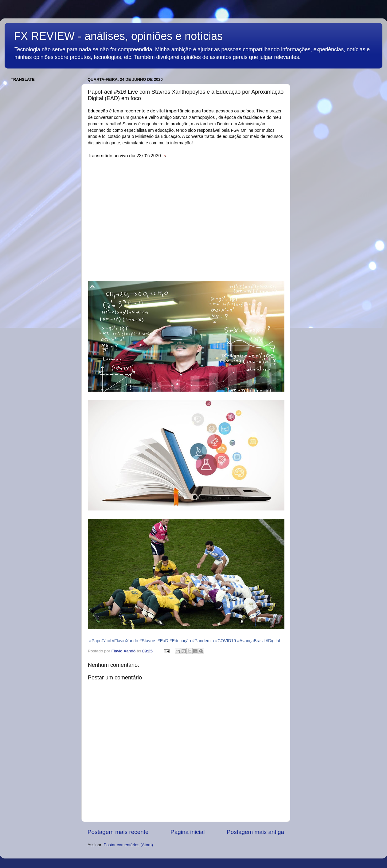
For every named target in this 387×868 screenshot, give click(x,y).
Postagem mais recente (118, 832)
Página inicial (188, 832)
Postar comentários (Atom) (129, 845)
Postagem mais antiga (255, 832)
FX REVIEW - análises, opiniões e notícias (118, 36)
